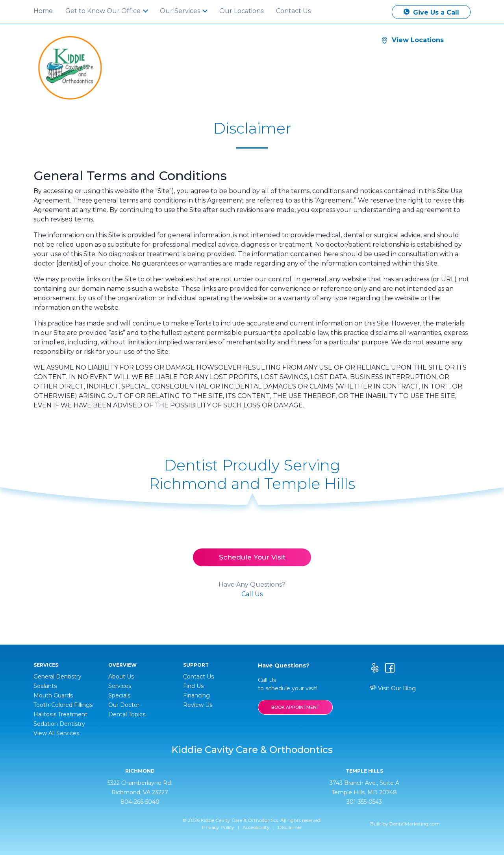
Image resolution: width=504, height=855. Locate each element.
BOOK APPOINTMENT (295, 707)
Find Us (193, 686)
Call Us (252, 594)
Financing (196, 695)
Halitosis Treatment (60, 714)
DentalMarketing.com (415, 824)
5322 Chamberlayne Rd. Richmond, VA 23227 (140, 788)
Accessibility (256, 827)
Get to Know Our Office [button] (104, 11)
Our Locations (241, 11)
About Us (121, 677)
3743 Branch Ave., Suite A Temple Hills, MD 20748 (364, 788)
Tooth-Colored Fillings (63, 705)
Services (120, 686)
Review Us (198, 705)
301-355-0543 (364, 802)
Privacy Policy (218, 827)
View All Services (56, 733)
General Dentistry (57, 677)
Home (43, 11)
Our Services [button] (181, 11)
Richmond (140, 771)
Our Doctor (124, 705)
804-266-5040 (140, 802)
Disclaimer (290, 827)
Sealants (45, 686)
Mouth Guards (53, 695)
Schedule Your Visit (252, 557)
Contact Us (293, 11)
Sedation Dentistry (59, 724)
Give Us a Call (431, 12)
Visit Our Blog (393, 688)
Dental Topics (127, 714)
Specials (119, 695)
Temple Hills (364, 771)
